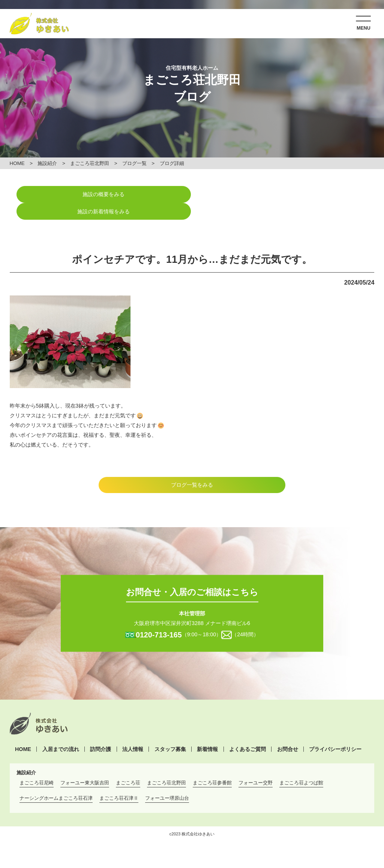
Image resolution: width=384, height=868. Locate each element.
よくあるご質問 (247, 732)
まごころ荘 (128, 766)
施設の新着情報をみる (283, 194)
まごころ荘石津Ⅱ (119, 781)
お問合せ (288, 732)
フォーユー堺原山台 (167, 781)
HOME (17, 163)
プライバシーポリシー (335, 732)
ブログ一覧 (134, 163)
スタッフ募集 (170, 732)
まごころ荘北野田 (90, 163)
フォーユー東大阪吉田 (85, 766)
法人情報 (133, 732)
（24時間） (245, 618)
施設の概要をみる (101, 194)
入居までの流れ (61, 732)
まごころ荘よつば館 (301, 766)
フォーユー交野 (256, 766)
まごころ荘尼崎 (37, 766)
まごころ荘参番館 (212, 766)
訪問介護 (100, 732)
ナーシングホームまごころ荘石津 (56, 781)
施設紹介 (48, 163)
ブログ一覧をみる (192, 468)
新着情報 (207, 732)
